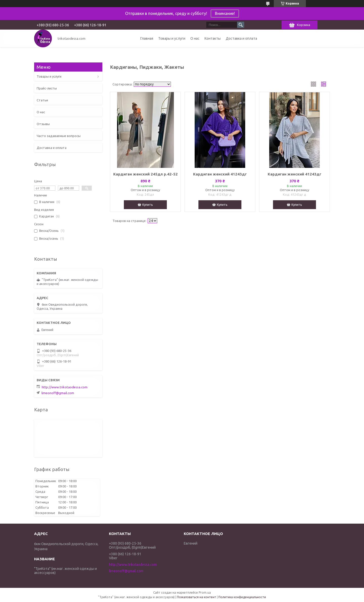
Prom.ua (205, 593)
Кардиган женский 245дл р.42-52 (145, 174)
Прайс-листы (47, 88)
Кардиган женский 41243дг (220, 174)
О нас (195, 38)
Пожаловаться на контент (197, 597)
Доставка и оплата (241, 38)
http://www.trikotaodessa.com (65, 387)
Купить (148, 205)
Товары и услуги (172, 38)
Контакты (213, 38)
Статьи (42, 100)
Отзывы (43, 124)
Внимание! (225, 13)
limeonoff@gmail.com (58, 393)
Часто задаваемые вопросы (59, 136)
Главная (147, 38)
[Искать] (241, 25)
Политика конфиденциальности (242, 597)
